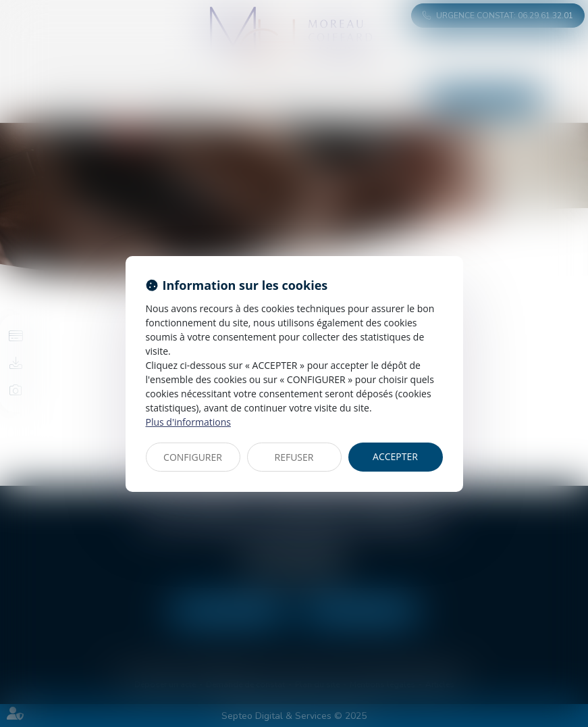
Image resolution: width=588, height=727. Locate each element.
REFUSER (294, 457)
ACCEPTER (395, 456)
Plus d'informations (188, 422)
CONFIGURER (193, 457)
